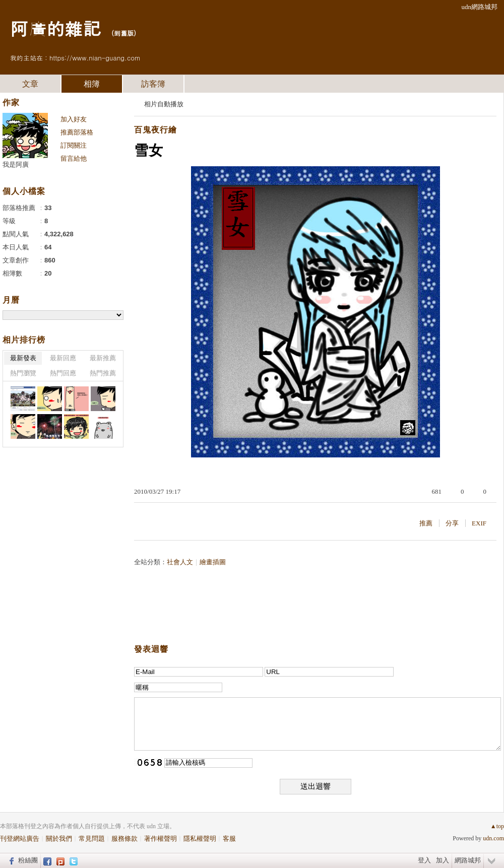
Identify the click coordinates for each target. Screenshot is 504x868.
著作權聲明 (161, 839)
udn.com (493, 838)
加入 (443, 860)
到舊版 (124, 33)
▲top (497, 826)
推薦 (426, 523)
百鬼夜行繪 (155, 130)
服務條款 (124, 839)
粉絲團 (28, 860)
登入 (424, 860)
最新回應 (63, 358)
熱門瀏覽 (23, 373)
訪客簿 (153, 84)
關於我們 (59, 839)
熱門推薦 (103, 373)
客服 (229, 839)
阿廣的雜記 (55, 28)
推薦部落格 (77, 132)
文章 (30, 84)
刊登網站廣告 (20, 839)
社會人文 (180, 562)
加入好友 (74, 119)
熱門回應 (63, 373)
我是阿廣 (16, 164)
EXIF (479, 523)
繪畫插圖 (213, 562)
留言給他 (74, 158)
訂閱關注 (74, 145)
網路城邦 (468, 860)
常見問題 (92, 839)
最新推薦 (103, 358)
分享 (452, 523)
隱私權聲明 (200, 839)
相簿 (92, 84)
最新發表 (23, 358)
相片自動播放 (164, 104)
